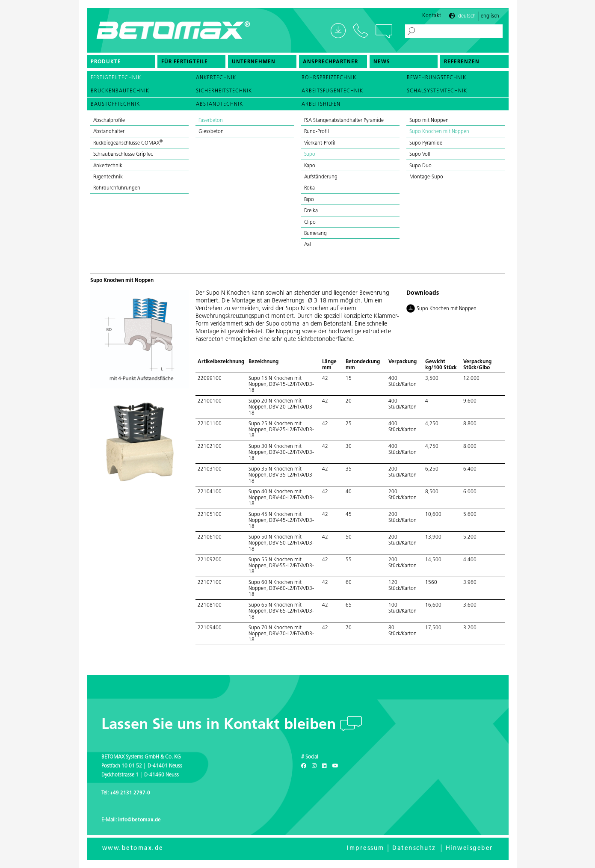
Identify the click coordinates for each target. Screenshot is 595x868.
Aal (308, 245)
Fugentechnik (108, 177)
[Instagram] (314, 766)
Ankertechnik (216, 78)
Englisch (490, 16)
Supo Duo (420, 166)
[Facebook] (304, 766)
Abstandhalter (109, 132)
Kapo (310, 166)
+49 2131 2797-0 (130, 793)
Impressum (366, 849)
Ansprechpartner (330, 62)
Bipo (309, 200)
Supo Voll (420, 154)
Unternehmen (254, 62)
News (382, 62)
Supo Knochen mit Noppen (439, 132)
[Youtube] (335, 766)
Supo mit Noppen (429, 121)
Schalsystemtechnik (437, 91)
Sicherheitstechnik (224, 91)
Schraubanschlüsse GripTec (123, 154)
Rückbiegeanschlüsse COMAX (128, 143)
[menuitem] (121, 62)
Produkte (106, 62)
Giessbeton (211, 132)
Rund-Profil (317, 132)
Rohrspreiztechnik (329, 78)
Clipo (310, 222)
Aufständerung (321, 177)
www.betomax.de (133, 849)
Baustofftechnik (115, 104)
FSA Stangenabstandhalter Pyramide (344, 121)
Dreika (311, 211)
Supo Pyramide (426, 143)
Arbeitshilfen (321, 104)
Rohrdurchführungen (117, 188)
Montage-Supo (426, 177)
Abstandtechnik (219, 104)
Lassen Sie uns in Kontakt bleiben (221, 725)
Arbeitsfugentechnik (332, 91)
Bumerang (316, 234)
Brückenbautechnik (120, 91)
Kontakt (432, 16)
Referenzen (462, 62)
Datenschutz (414, 849)
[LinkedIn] (324, 766)
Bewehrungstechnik (437, 78)
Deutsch (467, 16)
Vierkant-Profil (320, 143)
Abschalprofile (109, 121)
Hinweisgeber (469, 849)
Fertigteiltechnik (116, 78)
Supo (310, 154)
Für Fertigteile (185, 62)
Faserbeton (211, 121)
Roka (310, 188)
